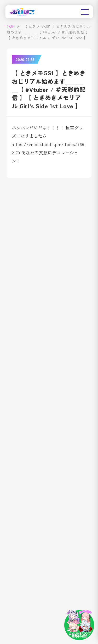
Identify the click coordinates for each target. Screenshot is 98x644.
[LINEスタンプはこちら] (79, 625)
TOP (10, 26)
